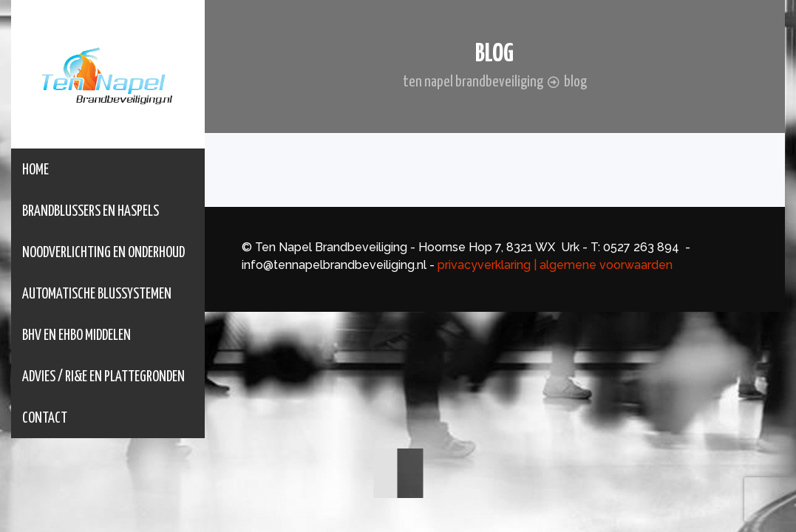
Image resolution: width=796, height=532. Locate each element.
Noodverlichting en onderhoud (103, 253)
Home (35, 170)
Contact (45, 419)
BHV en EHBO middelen (76, 336)
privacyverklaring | (487, 265)
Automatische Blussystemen (97, 294)
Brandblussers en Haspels (91, 212)
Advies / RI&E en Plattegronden (103, 377)
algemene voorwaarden (608, 265)
